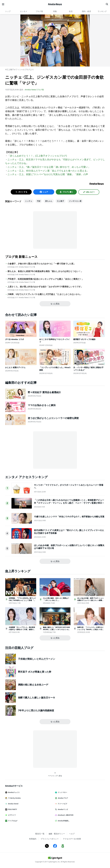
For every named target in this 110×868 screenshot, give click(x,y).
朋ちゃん (49, 201)
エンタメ (24, 11)
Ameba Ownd (13, 804)
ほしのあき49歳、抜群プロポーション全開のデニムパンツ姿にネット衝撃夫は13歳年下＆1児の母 (91, 600)
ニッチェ (29, 201)
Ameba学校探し (63, 821)
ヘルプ (72, 834)
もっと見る (55, 304)
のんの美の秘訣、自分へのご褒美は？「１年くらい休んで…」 (56, 599)
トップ (8, 11)
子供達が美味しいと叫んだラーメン (37, 659)
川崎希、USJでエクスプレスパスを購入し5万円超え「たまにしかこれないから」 (45, 294)
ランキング (102, 11)
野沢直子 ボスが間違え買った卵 (35, 672)
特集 (55, 11)
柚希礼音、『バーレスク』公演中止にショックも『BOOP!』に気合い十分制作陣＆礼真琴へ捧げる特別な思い (91, 629)
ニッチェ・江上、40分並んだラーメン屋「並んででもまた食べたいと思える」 (48, 171)
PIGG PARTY (12, 809)
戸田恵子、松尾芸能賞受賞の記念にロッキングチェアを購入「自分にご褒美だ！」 (46, 279)
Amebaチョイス (13, 792)
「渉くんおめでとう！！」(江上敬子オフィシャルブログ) (37, 156)
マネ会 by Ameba (14, 798)
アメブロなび (12, 821)
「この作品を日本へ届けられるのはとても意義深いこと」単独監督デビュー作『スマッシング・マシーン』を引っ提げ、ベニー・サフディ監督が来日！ (69, 501)
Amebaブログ (62, 798)
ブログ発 (39, 11)
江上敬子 (61, 201)
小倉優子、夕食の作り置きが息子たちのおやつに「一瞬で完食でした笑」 (41, 264)
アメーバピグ (62, 804)
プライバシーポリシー (50, 839)
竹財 (39, 201)
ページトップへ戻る (55, 774)
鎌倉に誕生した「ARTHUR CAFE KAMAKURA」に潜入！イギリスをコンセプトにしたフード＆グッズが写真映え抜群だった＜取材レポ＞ (57, 630)
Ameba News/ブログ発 (34, 90)
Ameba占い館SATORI (65, 815)
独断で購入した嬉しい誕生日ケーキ (37, 697)
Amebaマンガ (62, 809)
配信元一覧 (40, 834)
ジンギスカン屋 (75, 201)
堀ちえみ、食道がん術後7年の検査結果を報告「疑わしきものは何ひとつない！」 (45, 271)
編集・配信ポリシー (57, 834)
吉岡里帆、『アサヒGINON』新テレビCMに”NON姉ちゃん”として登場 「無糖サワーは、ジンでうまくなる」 (22, 600)
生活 (71, 11)
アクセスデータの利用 (72, 839)
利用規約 (33, 839)
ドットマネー (62, 792)
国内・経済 (86, 11)
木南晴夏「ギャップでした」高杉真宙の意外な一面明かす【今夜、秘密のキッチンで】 (22, 629)
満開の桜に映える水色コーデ (33, 685)
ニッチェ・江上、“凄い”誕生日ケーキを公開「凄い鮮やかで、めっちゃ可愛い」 (49, 167)
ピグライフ (11, 815)
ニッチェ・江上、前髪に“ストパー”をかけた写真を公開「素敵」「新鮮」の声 (48, 174)
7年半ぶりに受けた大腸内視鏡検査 (36, 710)
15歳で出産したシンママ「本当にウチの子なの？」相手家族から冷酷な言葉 (69, 517)
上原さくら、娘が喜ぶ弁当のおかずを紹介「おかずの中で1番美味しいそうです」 (45, 287)
